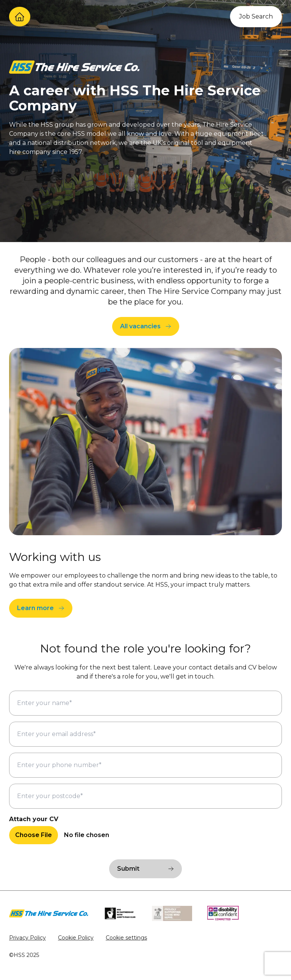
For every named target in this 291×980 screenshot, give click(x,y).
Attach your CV (34, 819)
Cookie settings (126, 938)
